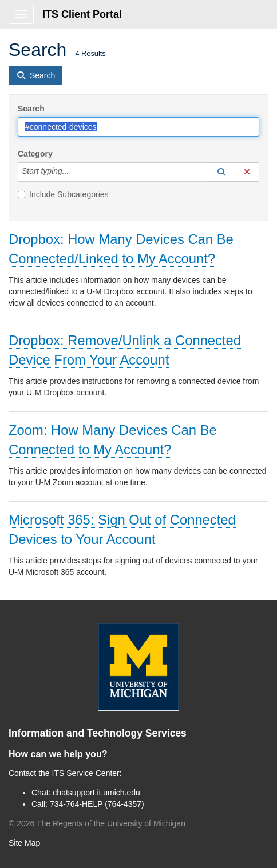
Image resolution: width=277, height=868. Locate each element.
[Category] (75, 172)
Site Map (24, 843)
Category (35, 154)
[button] (221, 172)
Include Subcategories (63, 194)
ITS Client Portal (82, 14)
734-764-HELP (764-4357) (97, 804)
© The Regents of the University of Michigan (97, 823)
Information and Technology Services (98, 733)
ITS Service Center (86, 773)
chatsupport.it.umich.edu (96, 793)
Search (31, 109)
